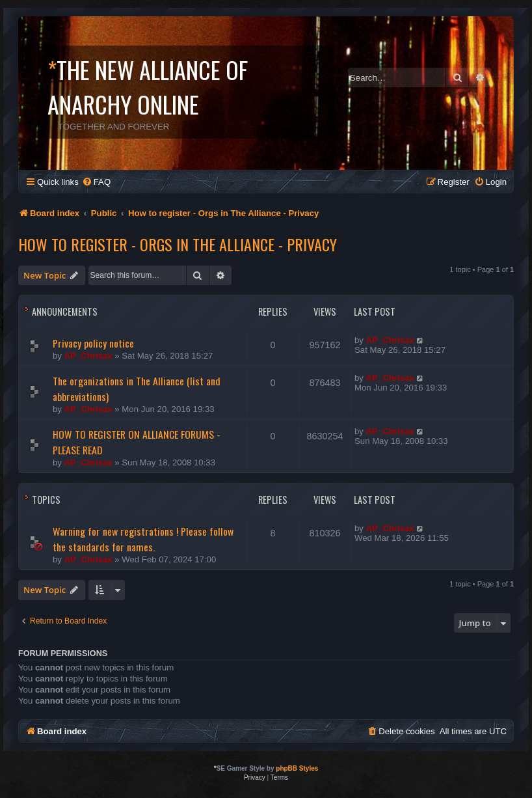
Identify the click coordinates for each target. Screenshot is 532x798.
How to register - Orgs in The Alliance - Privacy (178, 244)
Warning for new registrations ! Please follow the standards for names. (143, 539)
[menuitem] (96, 182)
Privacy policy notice (93, 343)
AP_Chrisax (88, 356)
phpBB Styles (297, 768)
